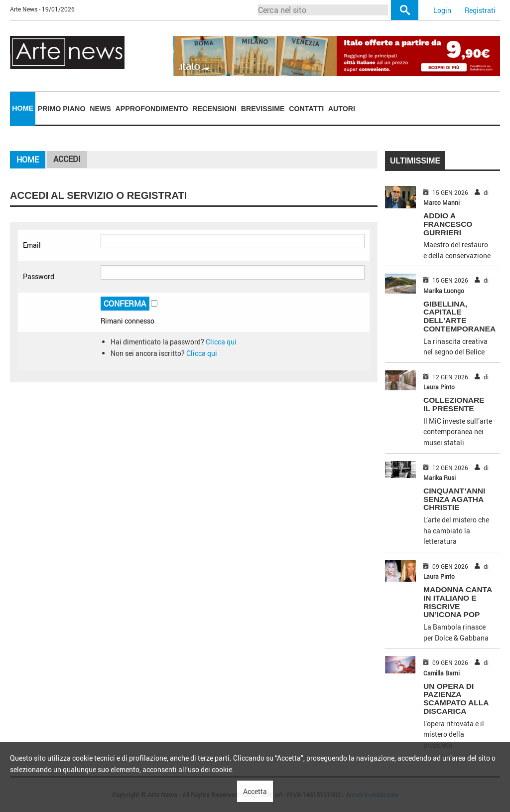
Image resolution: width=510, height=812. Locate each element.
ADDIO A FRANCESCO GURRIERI (448, 224)
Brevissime (263, 109)
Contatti (306, 109)
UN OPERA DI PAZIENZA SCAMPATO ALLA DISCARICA (456, 699)
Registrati (480, 10)
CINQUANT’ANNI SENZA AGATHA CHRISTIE (454, 499)
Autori (342, 109)
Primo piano (62, 109)
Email (32, 245)
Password (39, 276)
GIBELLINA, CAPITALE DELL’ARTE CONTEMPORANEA (459, 316)
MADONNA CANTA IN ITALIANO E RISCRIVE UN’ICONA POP (458, 602)
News (100, 109)
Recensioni (214, 109)
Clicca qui (221, 342)
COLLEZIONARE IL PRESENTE (454, 404)
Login (442, 10)
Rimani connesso (127, 321)
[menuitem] (23, 109)
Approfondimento (152, 109)
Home (23, 108)
